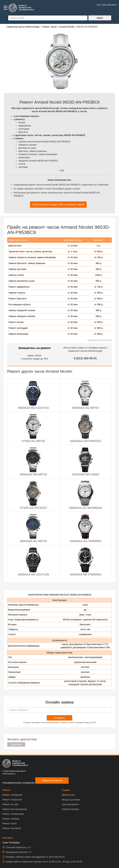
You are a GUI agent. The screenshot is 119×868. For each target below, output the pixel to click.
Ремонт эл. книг (11, 804)
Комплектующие (70, 809)
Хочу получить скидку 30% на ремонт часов (58, 204)
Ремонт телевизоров (13, 814)
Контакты (8, 838)
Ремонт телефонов (12, 795)
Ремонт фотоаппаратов (15, 809)
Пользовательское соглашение (19, 783)
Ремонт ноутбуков (12, 828)
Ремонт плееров (11, 819)
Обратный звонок (52, 780)
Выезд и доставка (71, 800)
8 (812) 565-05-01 (85, 358)
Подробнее (16, 744)
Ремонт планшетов (12, 800)
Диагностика (68, 795)
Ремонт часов (9, 823)
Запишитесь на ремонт (34, 348)
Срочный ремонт (71, 804)
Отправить (59, 718)
